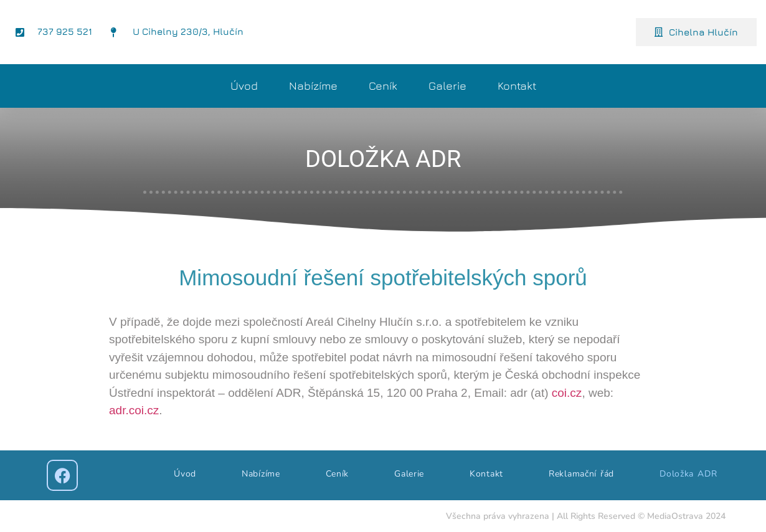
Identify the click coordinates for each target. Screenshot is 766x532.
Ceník (383, 86)
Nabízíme (313, 86)
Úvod (244, 86)
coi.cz (567, 393)
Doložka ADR (688, 474)
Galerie (447, 86)
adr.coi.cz (134, 410)
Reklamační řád (581, 474)
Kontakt (517, 86)
